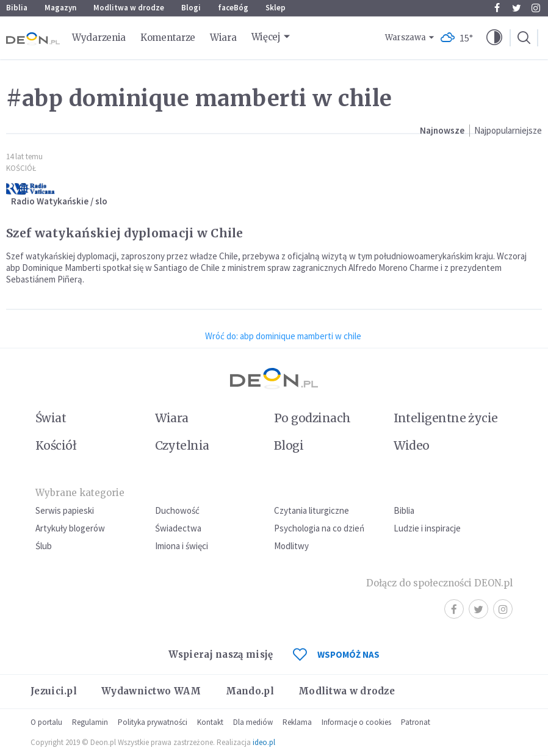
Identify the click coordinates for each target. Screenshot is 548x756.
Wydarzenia (99, 38)
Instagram (536, 8)
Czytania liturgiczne (312, 510)
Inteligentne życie (446, 418)
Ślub (44, 546)
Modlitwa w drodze (129, 8)
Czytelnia (182, 445)
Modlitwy (291, 546)
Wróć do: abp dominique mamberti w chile (283, 336)
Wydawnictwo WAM (151, 691)
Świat (51, 418)
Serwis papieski (65, 510)
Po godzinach (312, 418)
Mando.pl (250, 691)
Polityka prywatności (153, 722)
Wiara (223, 38)
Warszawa (406, 38)
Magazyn (60, 8)
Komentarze (168, 38)
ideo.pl (264, 742)
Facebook (497, 8)
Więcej (266, 37)
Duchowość (177, 510)
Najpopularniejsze (508, 130)
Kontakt (210, 722)
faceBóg (233, 8)
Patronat (416, 722)
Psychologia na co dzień (319, 528)
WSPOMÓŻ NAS (336, 654)
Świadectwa (178, 528)
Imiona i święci (182, 546)
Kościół (21, 168)
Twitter (517, 8)
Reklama (297, 722)
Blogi (191, 8)
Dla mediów (253, 722)
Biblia (17, 8)
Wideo (412, 445)
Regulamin (90, 722)
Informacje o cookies (356, 722)
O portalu (46, 722)
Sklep (276, 8)
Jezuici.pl (54, 691)
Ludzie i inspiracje (427, 528)
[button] (494, 38)
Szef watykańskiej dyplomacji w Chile (125, 233)
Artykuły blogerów (70, 528)
